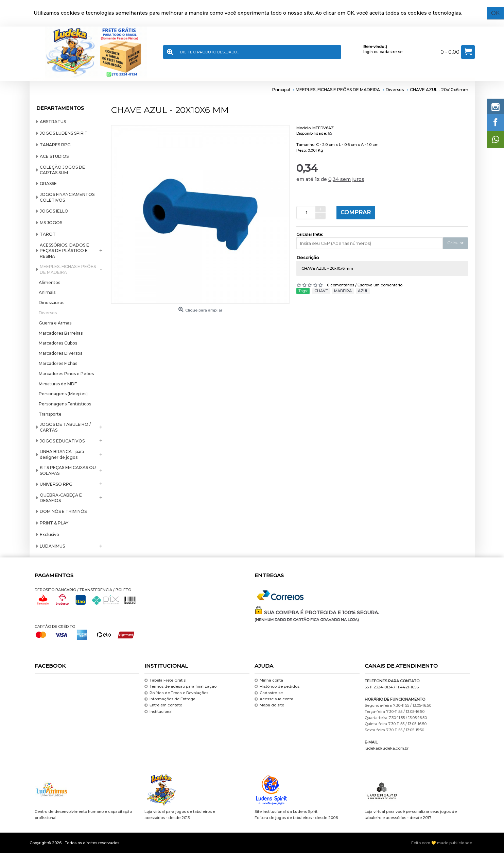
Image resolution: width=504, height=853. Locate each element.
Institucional (159, 712)
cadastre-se (391, 52)
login (368, 52)
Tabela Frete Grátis (165, 680)
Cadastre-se (269, 693)
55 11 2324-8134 (379, 687)
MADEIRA (343, 291)
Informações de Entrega (170, 699)
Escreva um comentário (380, 285)
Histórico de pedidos (277, 687)
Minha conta (269, 680)
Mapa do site (269, 706)
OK (495, 13)
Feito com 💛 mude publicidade (442, 843)
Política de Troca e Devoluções (176, 693)
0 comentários (341, 285)
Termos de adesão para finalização (180, 687)
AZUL (363, 291)
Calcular (455, 243)
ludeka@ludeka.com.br (387, 748)
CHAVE (321, 291)
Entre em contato (163, 706)
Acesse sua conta (274, 699)
